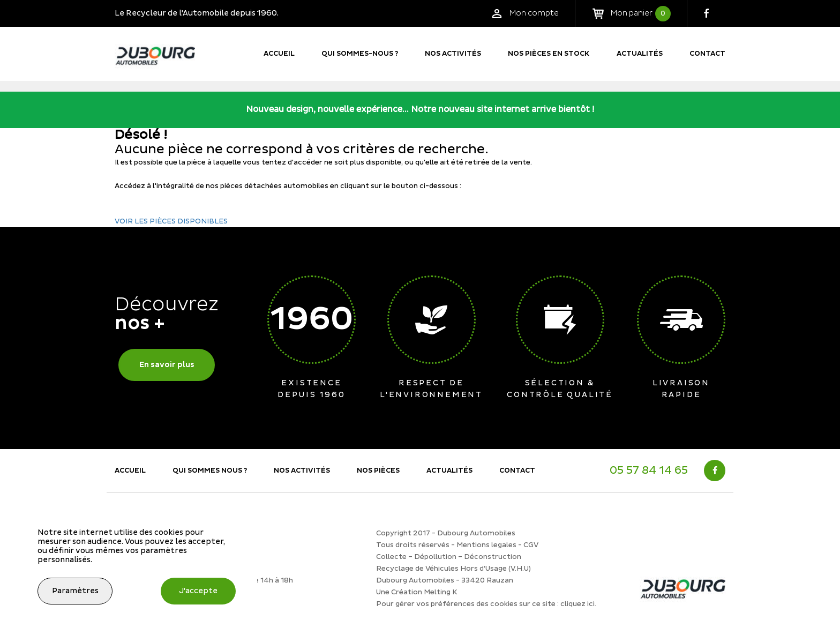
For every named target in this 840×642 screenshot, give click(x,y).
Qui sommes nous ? (210, 471)
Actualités (640, 54)
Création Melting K (424, 592)
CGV (531, 545)
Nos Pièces (378, 471)
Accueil (279, 54)
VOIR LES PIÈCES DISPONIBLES (171, 221)
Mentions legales (486, 545)
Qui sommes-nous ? (360, 54)
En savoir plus (167, 365)
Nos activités (453, 54)
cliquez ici (577, 604)
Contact (707, 54)
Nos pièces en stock (549, 54)
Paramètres (75, 591)
